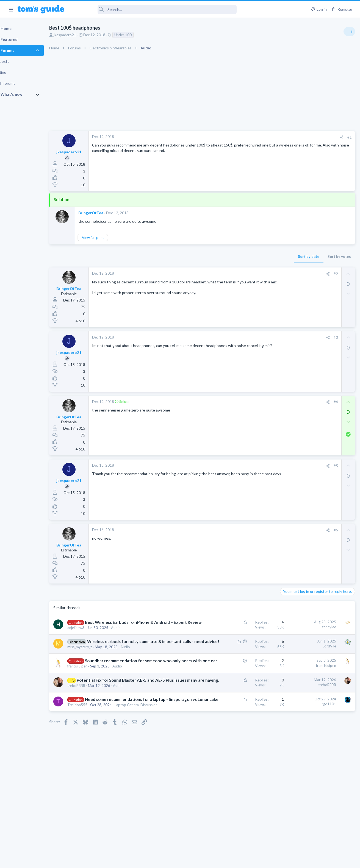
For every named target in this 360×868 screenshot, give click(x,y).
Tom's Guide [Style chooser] (315, 837)
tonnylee (241, 627)
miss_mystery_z (94, 664)
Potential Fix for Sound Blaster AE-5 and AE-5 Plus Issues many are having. (116, 715)
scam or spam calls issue (311, 336)
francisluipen (91, 695)
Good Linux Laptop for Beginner (318, 310)
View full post (107, 238)
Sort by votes (251, 257)
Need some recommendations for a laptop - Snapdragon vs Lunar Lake (112, 745)
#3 (247, 337)
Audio (130, 633)
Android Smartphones (300, 351)
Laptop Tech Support (299, 383)
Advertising (121, 860)
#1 (261, 137)
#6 (247, 530)
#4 (247, 402)
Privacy (194, 860)
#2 (247, 274)
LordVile (241, 652)
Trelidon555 (91, 757)
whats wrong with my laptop (315, 394)
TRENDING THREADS (290, 298)
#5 (247, 466)
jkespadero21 (79, 35)
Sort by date (220, 257)
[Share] (253, 137)
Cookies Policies (159, 860)
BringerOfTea (105, 213)
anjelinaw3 (90, 633)
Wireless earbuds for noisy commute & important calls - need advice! (119, 653)
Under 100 (137, 35)
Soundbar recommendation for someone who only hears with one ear (117, 684)
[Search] (154, 9)
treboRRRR (90, 726)
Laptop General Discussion (303, 325)
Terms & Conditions (232, 860)
